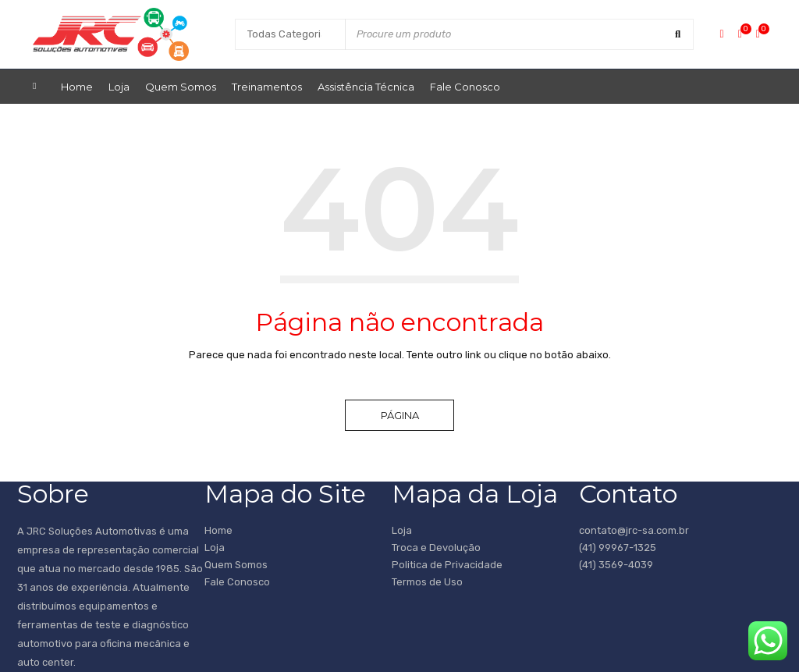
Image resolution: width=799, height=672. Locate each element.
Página (400, 415)
